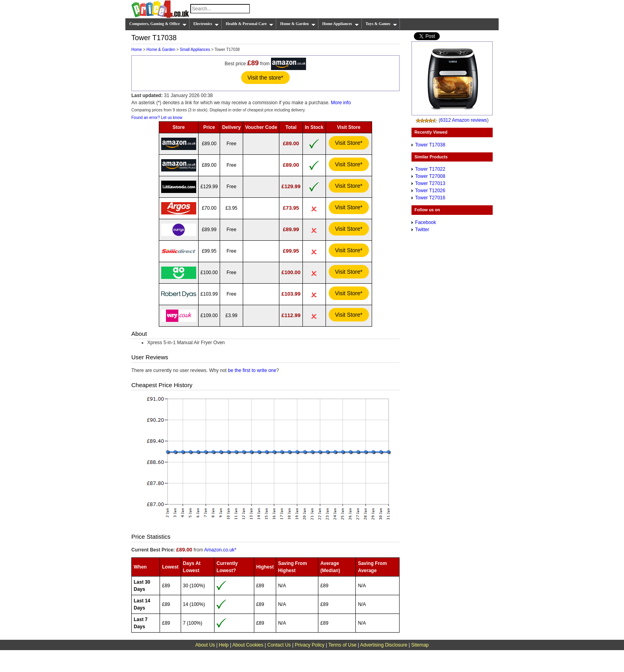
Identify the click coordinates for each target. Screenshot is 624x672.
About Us (205, 645)
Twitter (422, 230)
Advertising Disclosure (384, 645)
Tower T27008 (430, 176)
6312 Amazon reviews (463, 120)
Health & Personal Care (250, 24)
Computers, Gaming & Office (158, 24)
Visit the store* (265, 78)
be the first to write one (252, 370)
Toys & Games (381, 24)
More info (341, 103)
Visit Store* (349, 143)
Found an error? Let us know (157, 118)
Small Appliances (195, 50)
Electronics (206, 24)
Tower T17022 (430, 169)
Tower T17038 (430, 145)
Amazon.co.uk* (220, 550)
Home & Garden (298, 24)
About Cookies (248, 645)
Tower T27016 (430, 198)
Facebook (426, 222)
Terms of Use (342, 645)
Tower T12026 (430, 191)
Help (224, 645)
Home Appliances (341, 24)
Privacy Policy (310, 645)
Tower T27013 (430, 183)
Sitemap (420, 645)
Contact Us (279, 645)
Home (137, 50)
